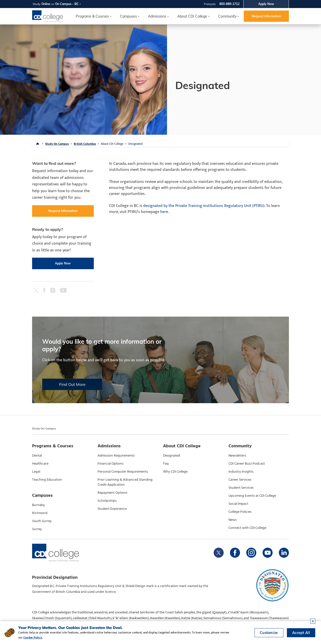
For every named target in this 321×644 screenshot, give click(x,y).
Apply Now (266, 4)
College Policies (240, 512)
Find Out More (72, 384)
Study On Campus (57, 144)
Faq (166, 464)
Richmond (40, 513)
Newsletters (237, 456)
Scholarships (107, 501)
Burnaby (38, 505)
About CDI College (192, 16)
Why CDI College (175, 472)
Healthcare (40, 464)
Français (210, 4)
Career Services (240, 480)
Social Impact (238, 504)
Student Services (241, 488)
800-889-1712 (229, 4)
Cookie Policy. (33, 637)
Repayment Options (112, 493)
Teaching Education (47, 480)
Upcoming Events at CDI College (252, 496)
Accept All (301, 633)
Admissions (157, 16)
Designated (135, 144)
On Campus (63, 4)
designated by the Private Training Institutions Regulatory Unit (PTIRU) (204, 206)
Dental (37, 456)
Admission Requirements (116, 456)
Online (46, 4)
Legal (36, 472)
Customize (269, 633)
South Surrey (42, 521)
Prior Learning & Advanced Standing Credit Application (125, 482)
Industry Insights (241, 472)
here (164, 212)
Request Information (266, 16)
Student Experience (112, 509)
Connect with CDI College (247, 528)
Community (227, 16)
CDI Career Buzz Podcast (247, 464)
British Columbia (85, 144)
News (233, 520)
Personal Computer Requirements (123, 472)
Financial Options (111, 464)
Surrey (37, 529)
